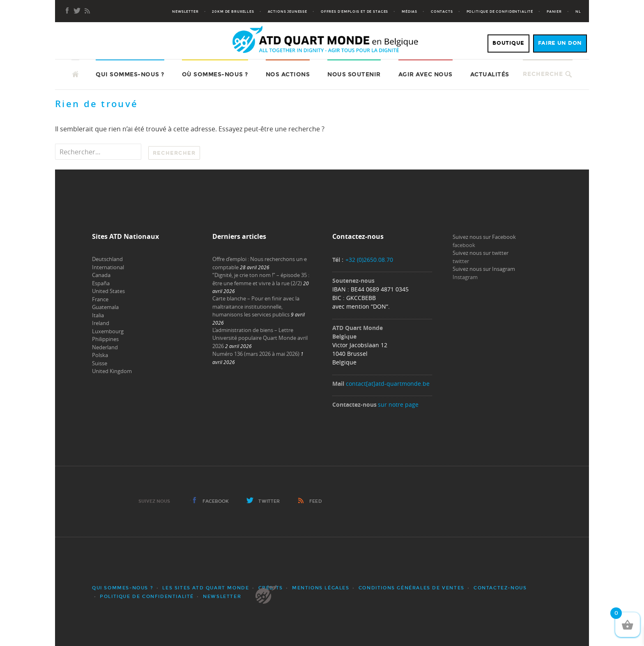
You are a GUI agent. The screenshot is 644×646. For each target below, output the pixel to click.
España (101, 283)
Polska (100, 355)
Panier (554, 11)
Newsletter (185, 11)
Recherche (543, 74)
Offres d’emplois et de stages (354, 11)
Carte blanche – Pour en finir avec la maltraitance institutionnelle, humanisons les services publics (256, 306)
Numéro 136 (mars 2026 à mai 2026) (256, 354)
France (100, 299)
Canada (101, 275)
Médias (409, 11)
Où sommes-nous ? (215, 74)
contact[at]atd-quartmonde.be (388, 384)
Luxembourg (108, 331)
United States (108, 291)
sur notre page (398, 404)
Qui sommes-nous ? (130, 74)
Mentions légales (321, 588)
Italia (98, 315)
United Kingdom (112, 371)
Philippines (105, 339)
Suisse (100, 363)
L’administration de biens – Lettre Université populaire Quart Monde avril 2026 (260, 338)
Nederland (105, 347)
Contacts (442, 11)
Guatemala (105, 307)
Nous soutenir (354, 74)
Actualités (490, 74)
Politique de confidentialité (500, 11)
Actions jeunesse (287, 11)
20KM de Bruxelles (233, 11)
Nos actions (288, 74)
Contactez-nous (500, 588)
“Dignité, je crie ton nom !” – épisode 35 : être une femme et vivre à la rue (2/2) (261, 279)
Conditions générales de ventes (412, 588)
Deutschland (107, 259)
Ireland (101, 323)
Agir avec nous (425, 74)
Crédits (271, 588)
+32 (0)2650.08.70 (369, 260)
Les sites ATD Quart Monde (206, 588)
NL (578, 11)
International (108, 267)
